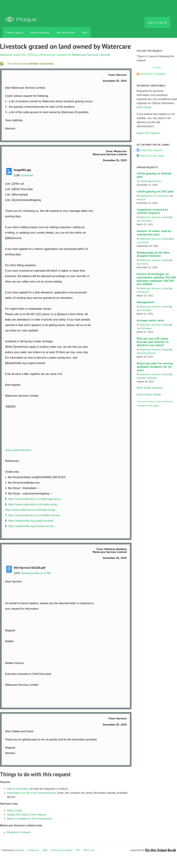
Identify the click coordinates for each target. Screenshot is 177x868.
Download (27, 175)
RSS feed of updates (153, 74)
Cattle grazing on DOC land (155, 191)
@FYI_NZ (89, 850)
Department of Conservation (155, 196)
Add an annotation (18, 789)
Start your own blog (152, 156)
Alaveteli (19, 850)
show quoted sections (18, 450)
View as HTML (43, 573)
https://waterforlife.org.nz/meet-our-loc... (32, 526)
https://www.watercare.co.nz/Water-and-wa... (35, 515)
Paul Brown (143, 292)
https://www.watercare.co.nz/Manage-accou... (36, 499)
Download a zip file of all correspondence (32, 793)
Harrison (6, 55)
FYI (22, 19)
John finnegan (144, 221)
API (78, 850)
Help (84, 32)
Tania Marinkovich (146, 353)
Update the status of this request (26, 815)
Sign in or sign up (157, 22)
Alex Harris (142, 264)
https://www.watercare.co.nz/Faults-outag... (31, 510)
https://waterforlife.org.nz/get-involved (31, 521)
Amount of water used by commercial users (154, 233)
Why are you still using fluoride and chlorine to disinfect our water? (153, 342)
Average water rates (150, 320)
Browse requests (40, 32)
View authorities (66, 32)
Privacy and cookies (62, 850)
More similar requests (150, 388)
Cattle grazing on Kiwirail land (154, 175)
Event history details (149, 395)
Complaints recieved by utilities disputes (152, 211)
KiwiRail (144, 181)
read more (144, 107)
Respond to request (19, 832)
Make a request (15, 32)
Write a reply (14, 811)
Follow (157, 67)
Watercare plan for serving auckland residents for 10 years (155, 367)
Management (145, 302)
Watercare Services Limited (91, 55)
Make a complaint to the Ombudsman (29, 819)
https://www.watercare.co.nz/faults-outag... (34, 504)
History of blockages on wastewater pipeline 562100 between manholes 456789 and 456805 (156, 279)
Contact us (33, 850)
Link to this (125, 135)
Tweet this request (151, 150)
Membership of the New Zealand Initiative (153, 254)
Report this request (148, 133)
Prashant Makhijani (147, 378)
